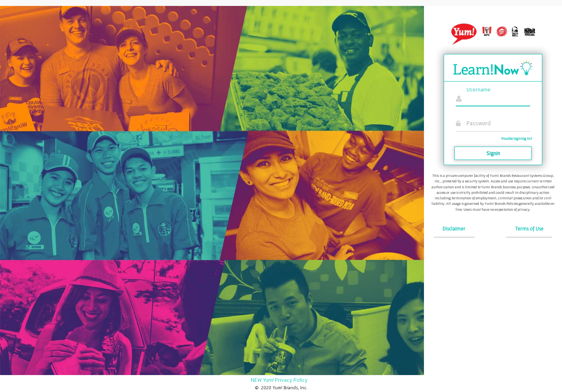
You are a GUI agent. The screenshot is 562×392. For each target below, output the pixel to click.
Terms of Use (529, 229)
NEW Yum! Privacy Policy (279, 380)
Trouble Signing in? (516, 138)
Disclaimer (454, 229)
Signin (493, 153)
